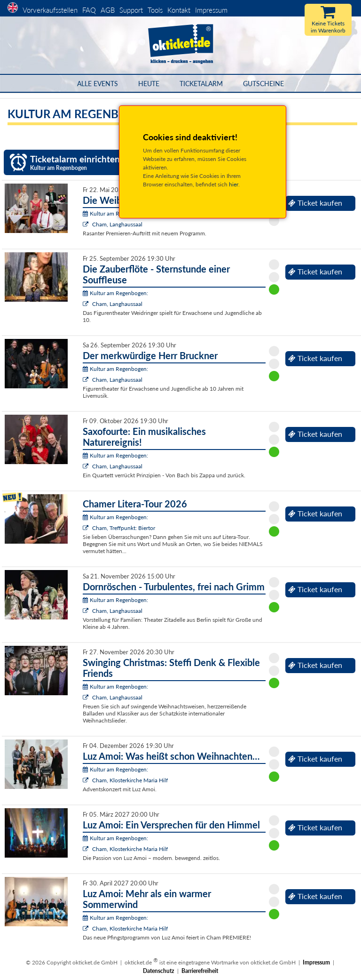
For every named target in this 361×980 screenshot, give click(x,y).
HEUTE (149, 84)
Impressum (211, 10)
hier (234, 184)
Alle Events (98, 84)
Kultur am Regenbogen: (115, 213)
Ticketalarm (201, 84)
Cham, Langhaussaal (117, 224)
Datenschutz (159, 971)
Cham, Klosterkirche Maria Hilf (130, 780)
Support (131, 10)
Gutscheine (263, 84)
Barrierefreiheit (200, 971)
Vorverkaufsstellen (50, 10)
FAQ (89, 10)
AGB (108, 10)
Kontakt (179, 10)
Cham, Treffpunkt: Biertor (124, 528)
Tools (155, 10)
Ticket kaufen (315, 203)
